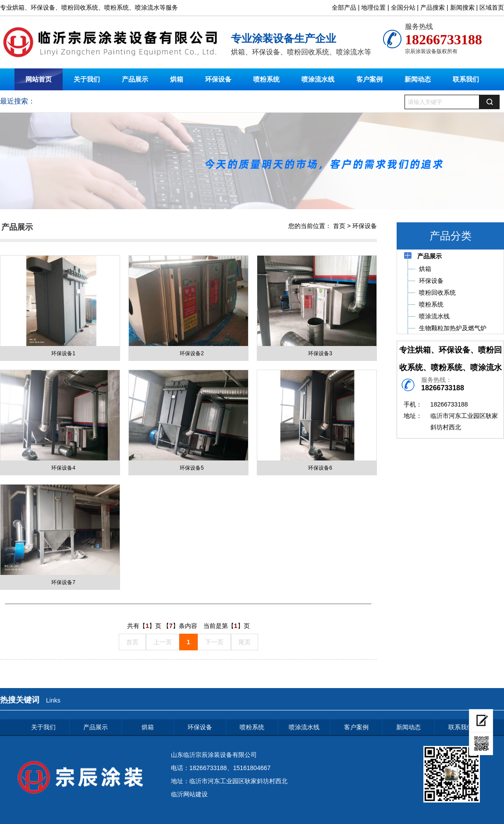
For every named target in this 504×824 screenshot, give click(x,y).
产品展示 (135, 79)
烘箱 (177, 79)
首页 (339, 226)
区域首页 (492, 7)
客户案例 (369, 79)
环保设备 (218, 79)
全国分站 (403, 7)
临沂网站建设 (189, 794)
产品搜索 (433, 7)
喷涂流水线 (318, 79)
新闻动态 (418, 79)
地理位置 (373, 7)
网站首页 (39, 79)
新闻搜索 (462, 7)
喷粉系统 (266, 79)
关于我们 (87, 79)
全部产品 (344, 7)
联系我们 (466, 79)
